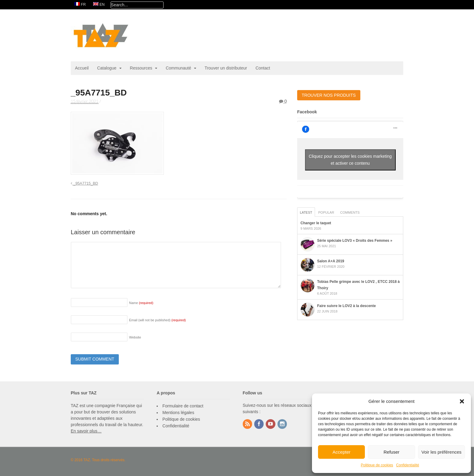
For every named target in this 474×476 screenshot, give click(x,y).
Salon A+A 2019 (331, 261)
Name (141, 303)
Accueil (82, 68)
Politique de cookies (377, 465)
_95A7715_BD (84, 183)
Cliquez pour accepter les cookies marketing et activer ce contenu (350, 160)
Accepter (341, 452)
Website (135, 337)
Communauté (178, 68)
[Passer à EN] (99, 5)
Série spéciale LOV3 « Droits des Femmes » (355, 241)
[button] (462, 401)
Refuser (392, 452)
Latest (306, 212)
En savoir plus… (86, 431)
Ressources (141, 68)
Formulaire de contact (183, 406)
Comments (350, 212)
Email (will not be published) (157, 320)
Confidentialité (407, 465)
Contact (263, 68)
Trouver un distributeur (226, 68)
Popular (326, 212)
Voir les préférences (442, 452)
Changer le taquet (316, 223)
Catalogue (107, 68)
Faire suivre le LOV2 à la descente (346, 306)
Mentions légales (178, 413)
